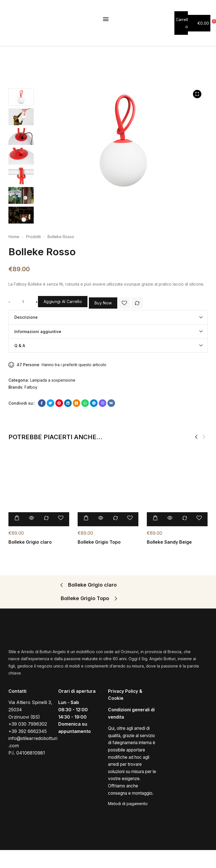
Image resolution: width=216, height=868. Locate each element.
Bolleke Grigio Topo (99, 543)
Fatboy (31, 387)
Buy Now (103, 303)
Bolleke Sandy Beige (169, 543)
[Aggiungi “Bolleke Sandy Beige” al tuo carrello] (155, 519)
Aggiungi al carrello (63, 301)
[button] (106, 19)
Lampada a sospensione (53, 380)
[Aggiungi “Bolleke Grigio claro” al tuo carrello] (17, 519)
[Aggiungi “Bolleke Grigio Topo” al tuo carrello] (86, 519)
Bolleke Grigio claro (30, 543)
